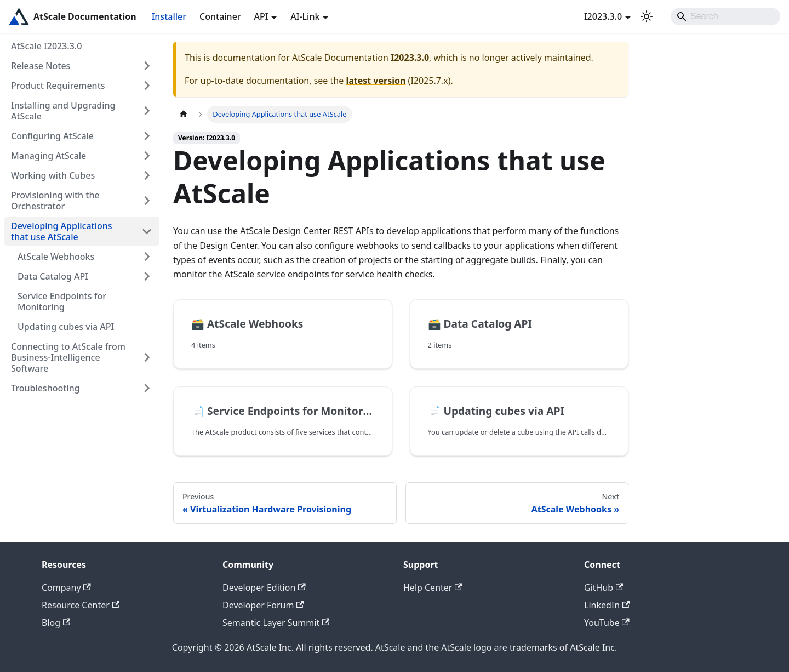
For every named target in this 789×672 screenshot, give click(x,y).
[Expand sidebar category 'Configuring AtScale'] (147, 136)
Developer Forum (263, 605)
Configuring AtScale (52, 136)
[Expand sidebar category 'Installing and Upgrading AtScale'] (147, 111)
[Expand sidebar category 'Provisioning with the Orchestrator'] (147, 201)
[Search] (725, 16)
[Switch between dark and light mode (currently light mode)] (647, 16)
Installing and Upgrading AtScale (63, 111)
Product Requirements (58, 86)
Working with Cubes (53, 175)
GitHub (604, 588)
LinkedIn (607, 605)
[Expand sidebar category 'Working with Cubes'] (147, 175)
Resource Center (81, 605)
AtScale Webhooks (56, 257)
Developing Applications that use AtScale (62, 231)
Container (220, 16)
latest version (376, 81)
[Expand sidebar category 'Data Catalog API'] (147, 276)
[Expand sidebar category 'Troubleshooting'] (147, 388)
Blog (56, 623)
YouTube (607, 623)
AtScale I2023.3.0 (46, 46)
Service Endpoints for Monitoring (62, 301)
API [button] (261, 16)
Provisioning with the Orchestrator (55, 201)
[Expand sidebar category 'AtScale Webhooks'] (147, 257)
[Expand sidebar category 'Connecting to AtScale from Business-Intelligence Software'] (147, 357)
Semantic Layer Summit (276, 623)
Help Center (433, 588)
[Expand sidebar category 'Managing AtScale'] (147, 156)
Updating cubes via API (66, 327)
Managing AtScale (48, 156)
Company (66, 588)
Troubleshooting (45, 388)
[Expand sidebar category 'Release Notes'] (147, 66)
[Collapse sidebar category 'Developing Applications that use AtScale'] (147, 231)
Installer (169, 16)
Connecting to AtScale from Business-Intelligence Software (68, 357)
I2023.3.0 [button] (603, 16)
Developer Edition (264, 588)
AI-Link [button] (305, 16)
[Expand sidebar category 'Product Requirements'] (147, 86)
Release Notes (41, 66)
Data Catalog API (53, 276)
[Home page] (184, 114)
